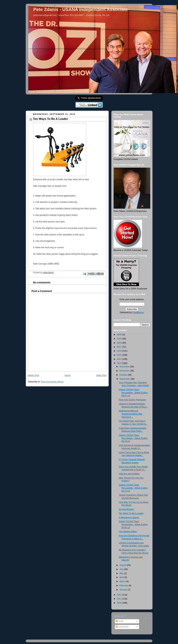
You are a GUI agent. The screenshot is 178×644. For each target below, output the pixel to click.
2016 (120, 351)
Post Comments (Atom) (52, 382)
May (122, 573)
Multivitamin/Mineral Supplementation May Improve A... (131, 414)
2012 (120, 595)
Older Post (101, 375)
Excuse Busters (126, 509)
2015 (120, 355)
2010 (120, 603)
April (122, 577)
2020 (120, 335)
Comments (122, 627)
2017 (120, 347)
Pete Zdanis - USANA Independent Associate (81, 9)
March (123, 581)
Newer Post (33, 375)
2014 (120, 359)
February (124, 586)
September (125, 379)
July (122, 569)
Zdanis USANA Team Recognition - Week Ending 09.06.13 (133, 524)
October (124, 375)
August (123, 565)
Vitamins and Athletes (129, 474)
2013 (120, 363)
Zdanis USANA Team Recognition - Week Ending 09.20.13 (133, 438)
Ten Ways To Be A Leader (131, 513)
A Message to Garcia (129, 517)
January (124, 590)
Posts (119, 621)
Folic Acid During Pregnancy (132, 400)
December (125, 367)
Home (67, 375)
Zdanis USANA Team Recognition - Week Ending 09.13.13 (133, 488)
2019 (120, 339)
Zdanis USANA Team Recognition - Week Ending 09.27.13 (133, 393)
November (125, 371)
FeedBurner (138, 312)
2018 (120, 343)
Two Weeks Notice (128, 532)
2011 (120, 599)
